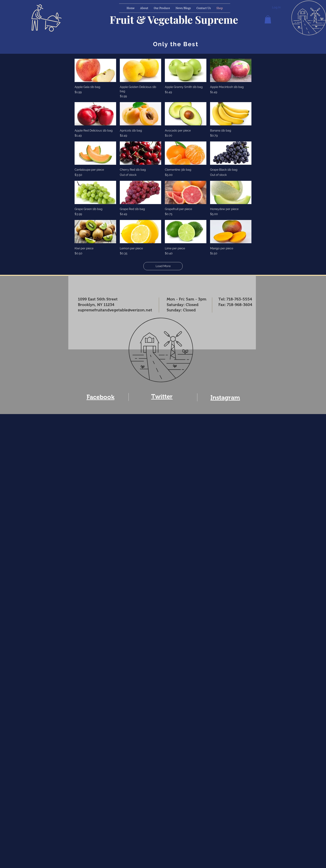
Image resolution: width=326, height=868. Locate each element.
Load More (163, 266)
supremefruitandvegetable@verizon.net (115, 310)
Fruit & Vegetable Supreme (174, 19)
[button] (268, 19)
